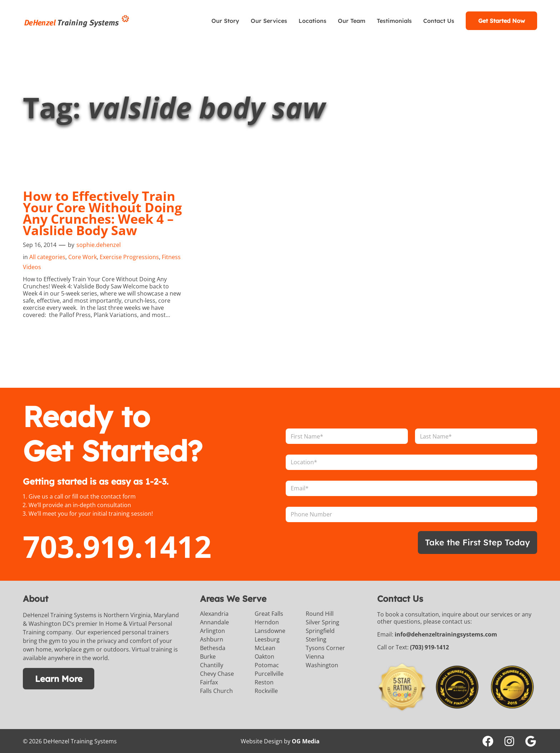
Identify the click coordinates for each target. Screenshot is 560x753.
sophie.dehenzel (99, 244)
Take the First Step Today (477, 542)
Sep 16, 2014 (40, 244)
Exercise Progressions (129, 257)
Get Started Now (502, 21)
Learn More (59, 678)
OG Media (306, 741)
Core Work (82, 257)
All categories (47, 257)
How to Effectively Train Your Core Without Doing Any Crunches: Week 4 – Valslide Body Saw (102, 213)
